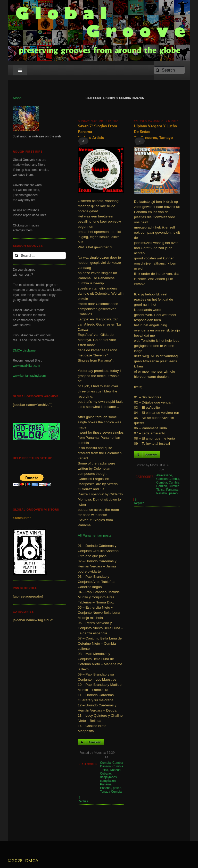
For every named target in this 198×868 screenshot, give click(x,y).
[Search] (169, 70)
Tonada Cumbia (111, 792)
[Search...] (39, 256)
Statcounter (22, 518)
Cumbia (105, 763)
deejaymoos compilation (108, 779)
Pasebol (106, 788)
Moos (17, 98)
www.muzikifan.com (26, 366)
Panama (106, 784)
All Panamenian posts (95, 535)
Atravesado (164, 475)
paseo (117, 788)
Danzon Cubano (110, 772)
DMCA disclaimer (25, 350)
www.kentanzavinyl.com (29, 376)
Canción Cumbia (168, 479)
